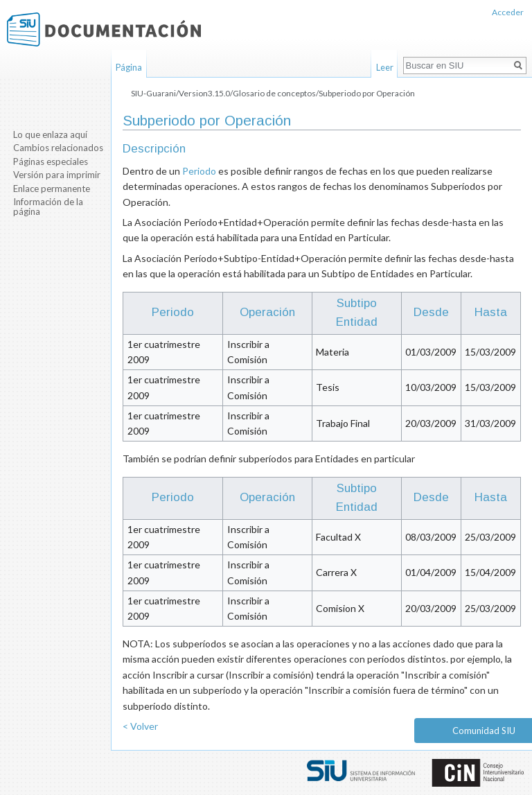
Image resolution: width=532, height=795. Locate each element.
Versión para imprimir (57, 175)
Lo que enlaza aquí (50, 134)
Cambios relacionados (58, 148)
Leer (385, 67)
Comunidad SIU (484, 731)
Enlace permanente (52, 189)
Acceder (508, 12)
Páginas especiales (51, 161)
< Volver (140, 726)
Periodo (199, 171)
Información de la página (48, 207)
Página (129, 67)
